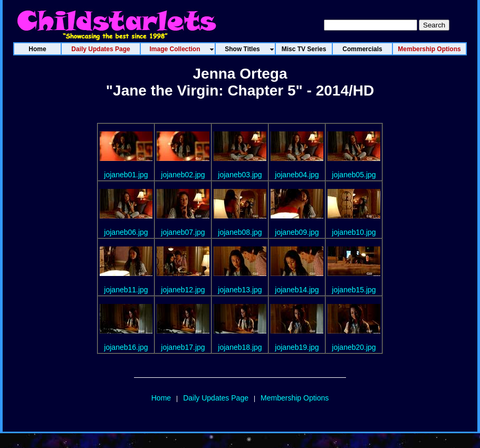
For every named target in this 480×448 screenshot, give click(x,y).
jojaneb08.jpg (240, 232)
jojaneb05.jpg (354, 175)
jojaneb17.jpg (183, 347)
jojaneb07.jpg (183, 232)
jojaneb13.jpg (240, 290)
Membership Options (295, 398)
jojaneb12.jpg (183, 290)
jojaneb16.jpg (126, 347)
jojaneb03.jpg (240, 175)
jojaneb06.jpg (126, 232)
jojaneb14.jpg (297, 290)
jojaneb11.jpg (126, 290)
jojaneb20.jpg (354, 347)
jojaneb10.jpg (354, 232)
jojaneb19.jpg (297, 347)
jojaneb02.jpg (183, 175)
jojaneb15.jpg (354, 290)
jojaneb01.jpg (126, 175)
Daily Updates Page (216, 398)
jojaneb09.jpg (297, 232)
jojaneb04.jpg (297, 175)
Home (161, 398)
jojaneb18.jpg (240, 347)
